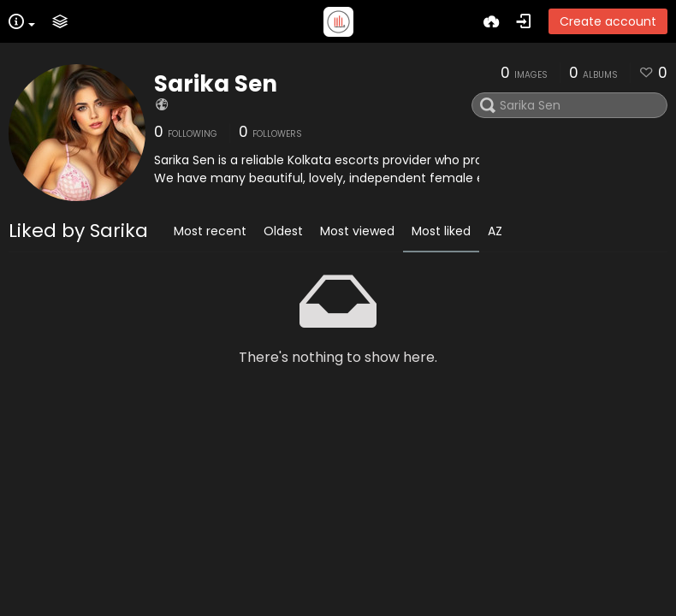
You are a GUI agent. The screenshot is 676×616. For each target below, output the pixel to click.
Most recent (210, 231)
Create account (608, 21)
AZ (495, 231)
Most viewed (357, 231)
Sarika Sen (216, 84)
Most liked (441, 231)
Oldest (283, 231)
